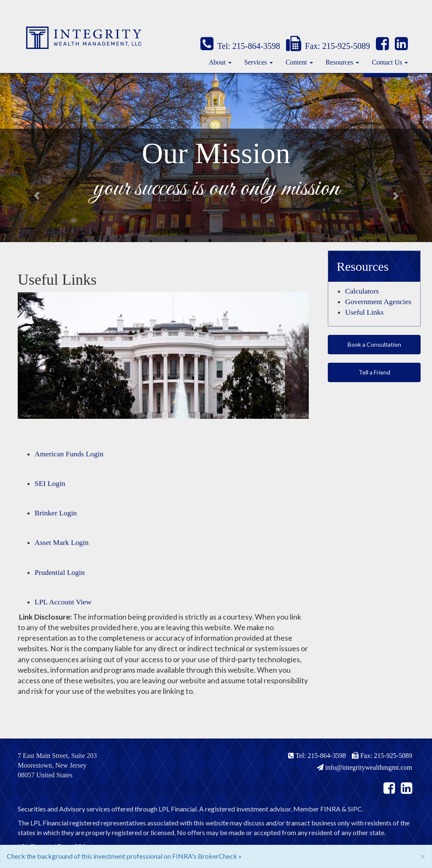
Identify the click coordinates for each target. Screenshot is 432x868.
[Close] (423, 856)
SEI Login (50, 483)
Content (296, 62)
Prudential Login (60, 572)
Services (256, 62)
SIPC (355, 809)
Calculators (362, 291)
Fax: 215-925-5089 (328, 46)
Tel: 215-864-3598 (240, 46)
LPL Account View (63, 602)
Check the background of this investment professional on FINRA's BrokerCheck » (124, 856)
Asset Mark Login (62, 542)
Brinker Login (56, 513)
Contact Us (387, 62)
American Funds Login (69, 454)
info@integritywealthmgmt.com (364, 767)
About (217, 62)
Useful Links (364, 312)
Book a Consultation (374, 344)
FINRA (330, 809)
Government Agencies (378, 302)
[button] (32, 158)
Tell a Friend (374, 372)
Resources (340, 62)
